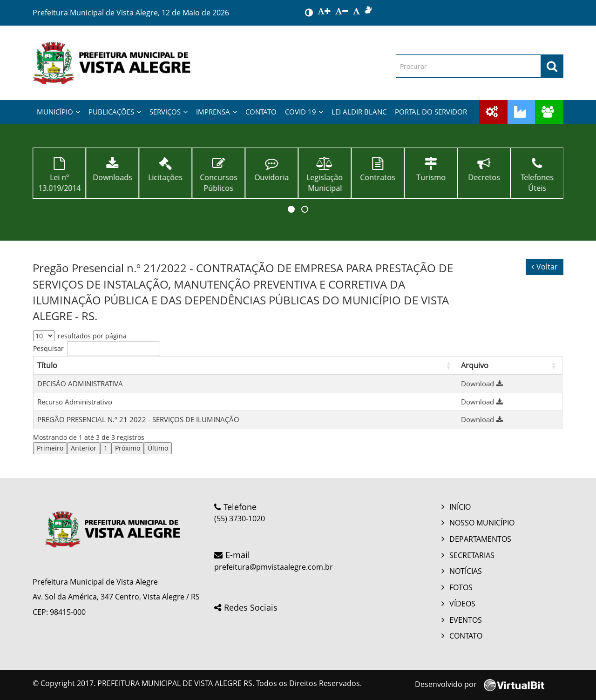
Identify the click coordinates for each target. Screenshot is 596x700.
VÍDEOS (462, 604)
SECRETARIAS (472, 555)
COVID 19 (304, 112)
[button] (291, 209)
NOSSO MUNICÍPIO (482, 523)
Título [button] (47, 365)
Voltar (545, 267)
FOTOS (461, 587)
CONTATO (261, 112)
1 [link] (106, 448)
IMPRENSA (217, 112)
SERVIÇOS (169, 112)
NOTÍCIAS (466, 571)
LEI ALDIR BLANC (359, 112)
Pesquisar (48, 348)
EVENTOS (466, 620)
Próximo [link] (128, 448)
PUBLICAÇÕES (115, 112)
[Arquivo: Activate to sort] (509, 365)
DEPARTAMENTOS (480, 539)
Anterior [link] (84, 448)
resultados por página (92, 336)
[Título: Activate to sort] (245, 365)
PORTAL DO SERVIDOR (431, 112)
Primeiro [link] (50, 448)
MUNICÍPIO (58, 112)
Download (483, 384)
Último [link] (158, 448)
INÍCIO (460, 507)
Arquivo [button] (475, 365)
